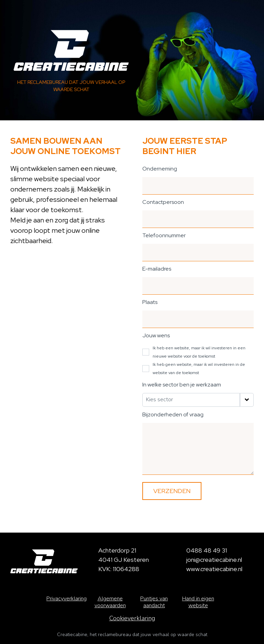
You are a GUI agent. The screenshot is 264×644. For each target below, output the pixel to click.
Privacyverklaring (67, 599)
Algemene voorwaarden (110, 602)
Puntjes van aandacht (154, 602)
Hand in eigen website (198, 602)
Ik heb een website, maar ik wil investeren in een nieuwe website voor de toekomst (199, 352)
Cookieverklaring (132, 618)
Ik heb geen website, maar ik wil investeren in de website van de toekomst (199, 369)
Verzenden (172, 491)
